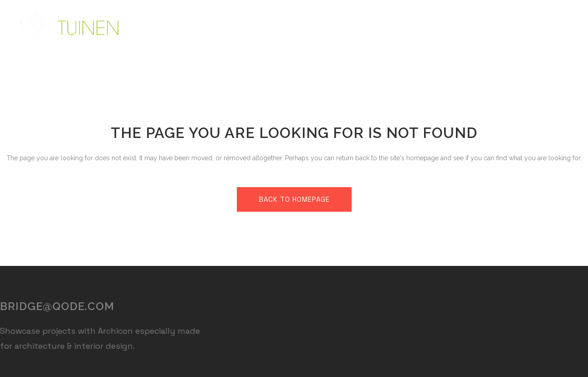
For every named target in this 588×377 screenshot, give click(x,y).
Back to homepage (294, 199)
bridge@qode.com (57, 306)
